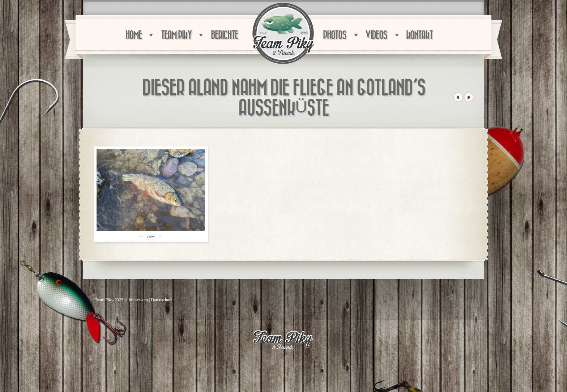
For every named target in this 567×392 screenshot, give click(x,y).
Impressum (138, 300)
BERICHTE (224, 35)
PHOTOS (334, 35)
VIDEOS (376, 35)
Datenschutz (161, 300)
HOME (134, 35)
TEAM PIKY (176, 35)
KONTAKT (419, 35)
